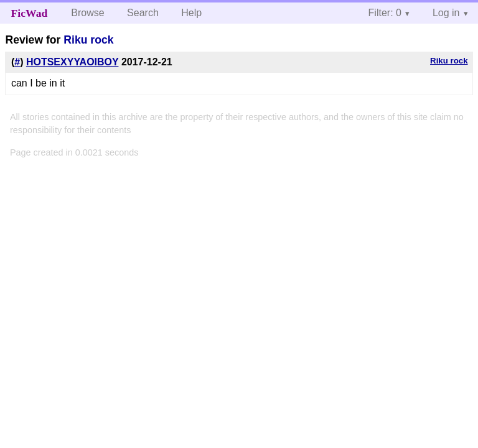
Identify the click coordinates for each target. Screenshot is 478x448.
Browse (87, 13)
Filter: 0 (385, 13)
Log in (446, 13)
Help (191, 13)
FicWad (30, 13)
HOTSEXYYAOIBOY (73, 62)
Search (143, 13)
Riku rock (88, 40)
